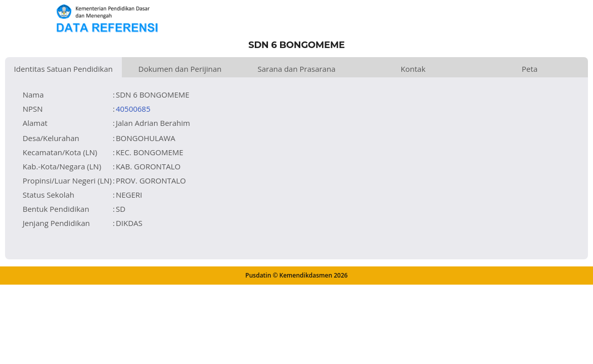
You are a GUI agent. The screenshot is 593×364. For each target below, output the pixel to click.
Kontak (413, 69)
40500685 (133, 109)
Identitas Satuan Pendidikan (63, 69)
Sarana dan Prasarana (296, 69)
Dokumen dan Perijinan (180, 69)
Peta (530, 69)
